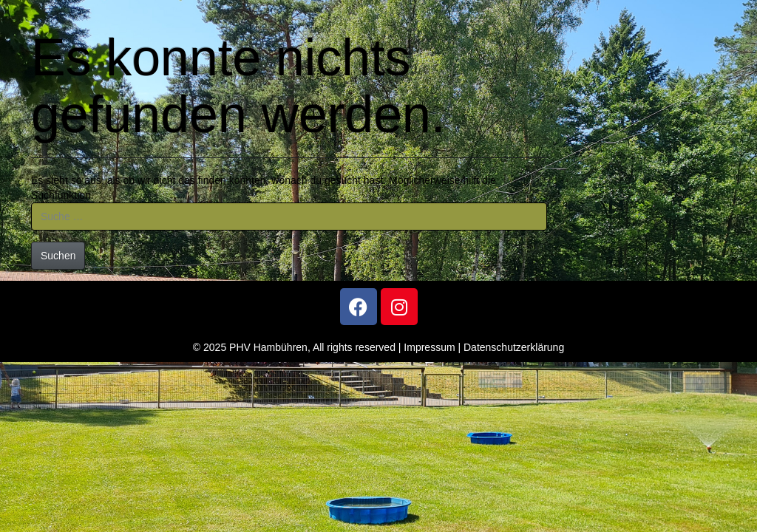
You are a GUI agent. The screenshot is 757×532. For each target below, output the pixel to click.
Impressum (429, 347)
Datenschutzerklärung (514, 347)
